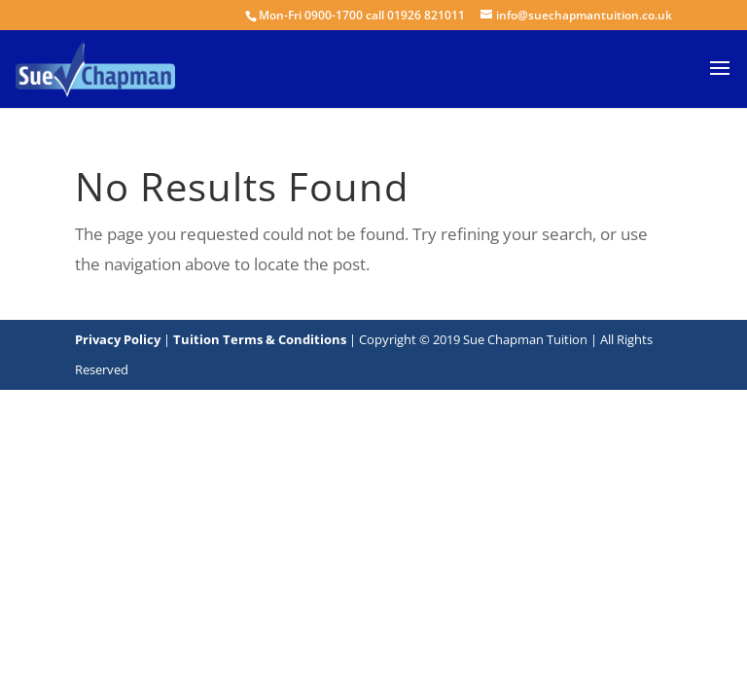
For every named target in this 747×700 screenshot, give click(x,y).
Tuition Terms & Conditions (261, 339)
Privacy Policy (118, 339)
